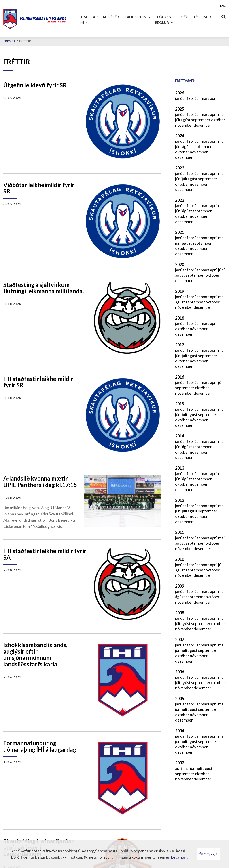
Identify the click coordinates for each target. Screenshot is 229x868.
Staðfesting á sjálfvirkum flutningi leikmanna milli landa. (44, 288)
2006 (180, 672)
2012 (180, 500)
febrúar (194, 98)
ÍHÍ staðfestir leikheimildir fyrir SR (38, 382)
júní (179, 146)
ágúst (186, 120)
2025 (180, 109)
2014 (180, 436)
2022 (180, 200)
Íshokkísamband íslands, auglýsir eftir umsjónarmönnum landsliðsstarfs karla (35, 655)
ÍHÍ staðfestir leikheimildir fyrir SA (45, 554)
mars (205, 98)
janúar (181, 98)
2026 (180, 93)
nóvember (184, 125)
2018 (180, 318)
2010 (180, 559)
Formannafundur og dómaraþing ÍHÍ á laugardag (40, 746)
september (201, 120)
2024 (180, 136)
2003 (180, 763)
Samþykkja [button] (208, 854)
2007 (180, 640)
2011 (180, 532)
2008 (180, 613)
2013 (180, 468)
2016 (180, 377)
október (218, 120)
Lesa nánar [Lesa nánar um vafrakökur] (180, 857)
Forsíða (9, 41)
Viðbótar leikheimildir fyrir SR (39, 188)
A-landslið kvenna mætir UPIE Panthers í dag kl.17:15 (40, 482)
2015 (180, 404)
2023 (180, 168)
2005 (180, 699)
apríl (214, 98)
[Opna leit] (223, 16)
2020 (180, 264)
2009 (180, 586)
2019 (180, 291)
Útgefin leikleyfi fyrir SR (35, 85)
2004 (180, 731)
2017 (180, 345)
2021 (180, 232)
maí (221, 114)
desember (202, 125)
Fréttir (25, 41)
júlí (178, 120)
